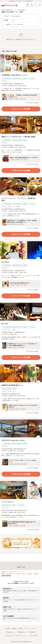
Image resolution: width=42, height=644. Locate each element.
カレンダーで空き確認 (21, 109)
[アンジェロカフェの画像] (21, 490)
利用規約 (14, 629)
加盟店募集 (33, 632)
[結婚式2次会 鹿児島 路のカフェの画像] (21, 373)
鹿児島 (23, 574)
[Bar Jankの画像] (21, 312)
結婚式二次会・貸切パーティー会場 (11, 574)
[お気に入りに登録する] (38, 72)
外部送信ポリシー (11, 632)
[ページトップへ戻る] (21, 566)
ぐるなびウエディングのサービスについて (16, 636)
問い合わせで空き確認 (21, 171)
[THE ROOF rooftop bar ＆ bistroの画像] (21, 428)
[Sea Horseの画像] (21, 250)
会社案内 (8, 629)
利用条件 (21, 629)
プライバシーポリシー (30, 629)
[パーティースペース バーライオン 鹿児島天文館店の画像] (21, 186)
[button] (21, 590)
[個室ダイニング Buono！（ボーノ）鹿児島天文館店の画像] (21, 125)
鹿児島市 (30, 574)
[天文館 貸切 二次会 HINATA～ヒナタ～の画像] (21, 63)
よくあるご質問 (33, 636)
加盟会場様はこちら (23, 632)
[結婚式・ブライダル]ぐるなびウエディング (13, 572)
